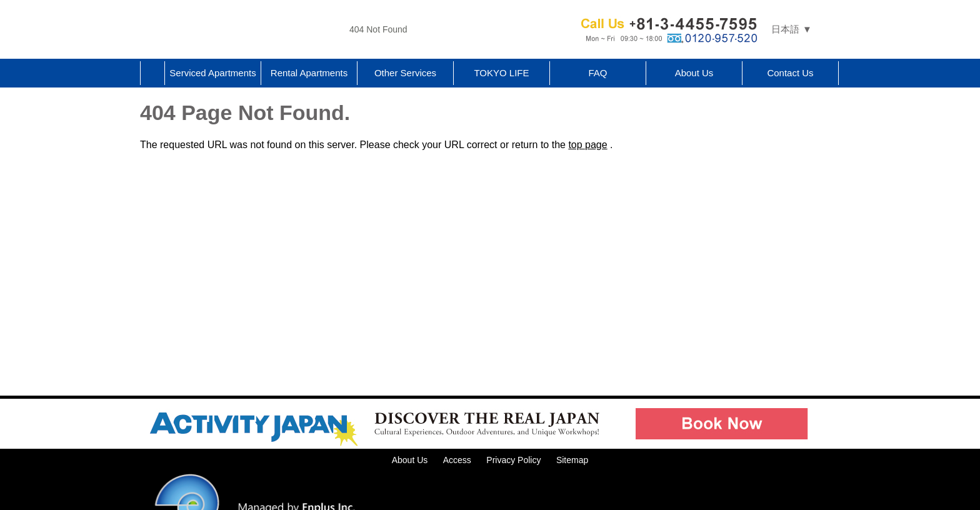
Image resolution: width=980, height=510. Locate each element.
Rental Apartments (309, 73)
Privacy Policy (513, 460)
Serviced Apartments (212, 73)
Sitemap (572, 460)
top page (587, 145)
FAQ (597, 73)
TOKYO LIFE (501, 73)
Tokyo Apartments (240, 29)
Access (457, 460)
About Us (694, 73)
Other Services (405, 73)
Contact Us (790, 73)
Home (152, 73)
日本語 (785, 29)
